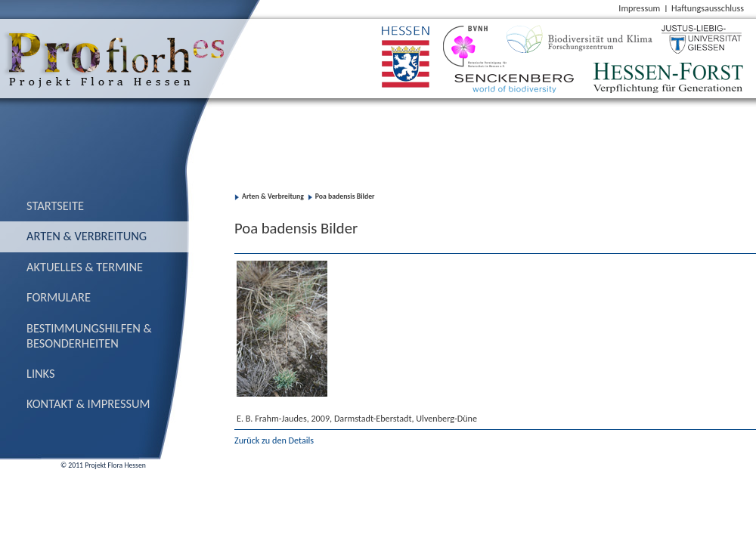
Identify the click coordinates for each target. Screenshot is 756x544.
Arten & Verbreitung (87, 236)
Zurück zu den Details (274, 440)
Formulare (59, 297)
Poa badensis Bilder (345, 196)
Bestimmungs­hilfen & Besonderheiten (89, 335)
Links (41, 373)
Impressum (639, 8)
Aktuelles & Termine (85, 267)
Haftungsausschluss (708, 8)
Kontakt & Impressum (88, 403)
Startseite (55, 206)
